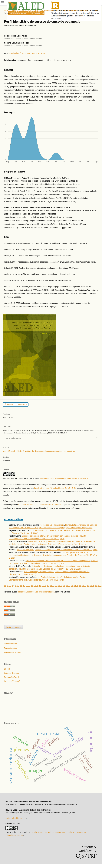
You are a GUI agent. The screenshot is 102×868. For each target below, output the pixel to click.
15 (37, 586)
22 (56, 586)
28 (72, 586)
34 (88, 586)
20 (51, 586)
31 (80, 586)
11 (27, 586)
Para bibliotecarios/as (13, 652)
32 (83, 586)
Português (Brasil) (12, 677)
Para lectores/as (11, 644)
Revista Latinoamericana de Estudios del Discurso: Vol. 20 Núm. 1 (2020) (66, 550)
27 (69, 586)
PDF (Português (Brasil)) (17, 404)
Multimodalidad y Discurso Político (39, 572)
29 (75, 586)
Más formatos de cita (13, 438)
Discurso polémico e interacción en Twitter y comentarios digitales (50, 536)
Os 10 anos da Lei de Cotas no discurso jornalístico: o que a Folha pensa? (58, 561)
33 (85, 586)
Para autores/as (10, 648)
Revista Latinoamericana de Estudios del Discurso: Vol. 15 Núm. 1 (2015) (50, 569)
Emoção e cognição (25, 550)
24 (61, 586)
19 (48, 586)
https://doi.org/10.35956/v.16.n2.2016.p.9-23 (27, 53)
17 (43, 586)
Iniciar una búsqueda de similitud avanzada (36, 592)
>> (100, 586)
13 (32, 586)
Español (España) (12, 673)
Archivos (15, 10)
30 (77, 586)
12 (29, 586)
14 (35, 586)
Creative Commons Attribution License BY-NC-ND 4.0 (55, 488)
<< (5, 586)
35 (91, 586)
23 (59, 586)
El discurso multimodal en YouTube (48, 530)
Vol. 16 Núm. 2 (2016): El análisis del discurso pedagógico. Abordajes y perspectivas (55, 10)
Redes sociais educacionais (52, 525)
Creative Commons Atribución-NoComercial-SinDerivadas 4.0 (63, 478)
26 (67, 586)
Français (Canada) (12, 681)
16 (40, 586)
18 (45, 586)
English (7, 669)
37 (96, 586)
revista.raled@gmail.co (15, 818)
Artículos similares (14, 519)
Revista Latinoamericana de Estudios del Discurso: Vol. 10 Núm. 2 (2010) (55, 544)
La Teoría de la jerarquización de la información (58, 577)
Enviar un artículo (14, 627)
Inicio (6, 10)
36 (93, 586)
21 (53, 586)
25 (64, 586)
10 (24, 586)
